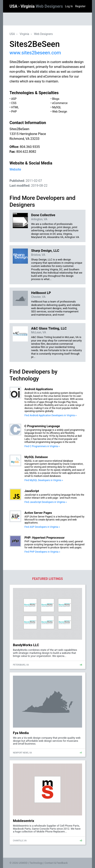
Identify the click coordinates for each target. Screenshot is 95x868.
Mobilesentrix (24, 821)
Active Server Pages (38, 513)
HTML (15, 107)
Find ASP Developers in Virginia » (42, 527)
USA (14, 6)
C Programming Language (42, 426)
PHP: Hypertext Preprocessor (45, 538)
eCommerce (60, 103)
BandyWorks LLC (26, 645)
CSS (14, 103)
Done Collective (43, 215)
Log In (69, 6)
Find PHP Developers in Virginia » (42, 552)
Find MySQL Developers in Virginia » (44, 480)
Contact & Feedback (56, 863)
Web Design (60, 112)
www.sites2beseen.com (35, 53)
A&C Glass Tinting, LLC (49, 328)
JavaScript (32, 491)
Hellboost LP (41, 293)
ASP (14, 99)
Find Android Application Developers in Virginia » (51, 415)
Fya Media (21, 733)
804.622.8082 (26, 152)
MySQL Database (36, 457)
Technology (36, 863)
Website (15, 169)
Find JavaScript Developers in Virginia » (46, 502)
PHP (14, 112)
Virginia (42, 6)
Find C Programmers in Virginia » (42, 446)
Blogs (56, 99)
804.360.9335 (30, 147)
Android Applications (39, 389)
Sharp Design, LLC (45, 251)
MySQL (57, 107)
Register (80, 6)
